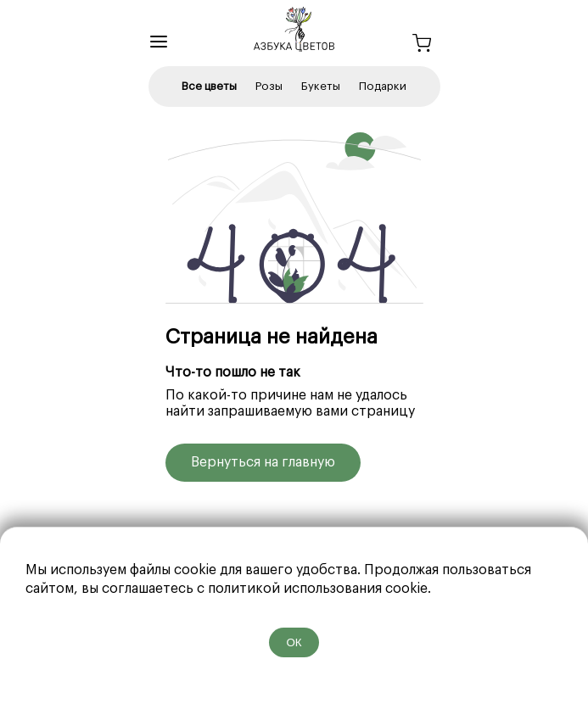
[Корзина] (422, 45)
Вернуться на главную (263, 462)
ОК (294, 642)
